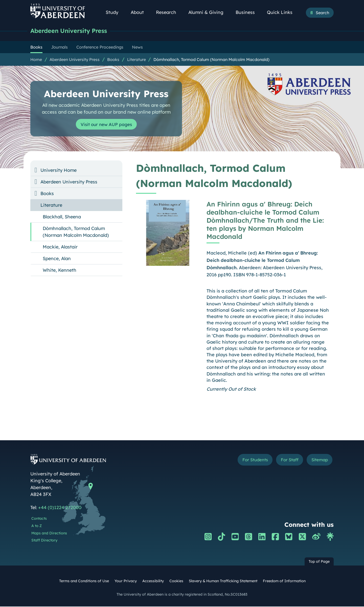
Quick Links (282, 12)
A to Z (37, 526)
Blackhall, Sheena (62, 217)
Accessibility (153, 581)
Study (115, 12)
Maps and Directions (49, 534)
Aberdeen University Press (72, 31)
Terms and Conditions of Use (84, 581)
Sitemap (318, 461)
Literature (136, 60)
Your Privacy (126, 581)
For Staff (286, 461)
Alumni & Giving (209, 12)
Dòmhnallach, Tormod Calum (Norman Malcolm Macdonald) (211, 60)
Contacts (39, 519)
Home (36, 60)
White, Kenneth (60, 271)
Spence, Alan (57, 259)
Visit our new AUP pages (106, 125)
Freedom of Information (284, 581)
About (140, 12)
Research (169, 12)
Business (248, 12)
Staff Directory (44, 541)
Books (113, 60)
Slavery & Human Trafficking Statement (223, 581)
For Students (249, 461)
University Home (59, 171)
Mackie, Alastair (60, 247)
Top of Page (319, 562)
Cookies (176, 581)
